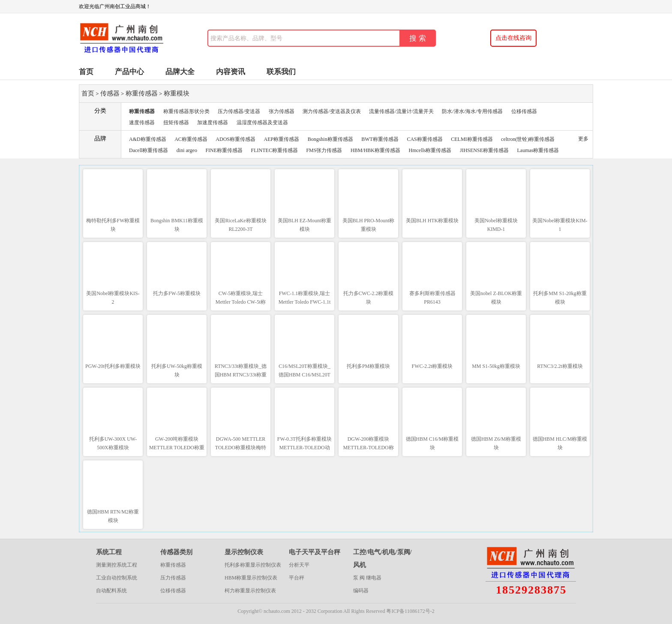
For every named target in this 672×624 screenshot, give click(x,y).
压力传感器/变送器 (239, 111)
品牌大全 (180, 72)
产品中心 (129, 72)
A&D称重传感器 (148, 139)
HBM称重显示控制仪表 (251, 578)
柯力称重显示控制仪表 (250, 591)
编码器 (361, 591)
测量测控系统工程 (117, 565)
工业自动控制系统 (117, 578)
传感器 (110, 93)
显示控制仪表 (244, 552)
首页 (86, 72)
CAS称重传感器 (424, 139)
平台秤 (297, 578)
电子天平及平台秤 (315, 552)
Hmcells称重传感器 (430, 150)
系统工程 (109, 552)
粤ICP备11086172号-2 (410, 611)
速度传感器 (142, 122)
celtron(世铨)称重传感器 (528, 139)
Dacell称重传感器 (148, 150)
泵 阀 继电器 (367, 578)
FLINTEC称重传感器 (274, 150)
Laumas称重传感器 (538, 150)
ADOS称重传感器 (235, 139)
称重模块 (177, 93)
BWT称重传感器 (380, 139)
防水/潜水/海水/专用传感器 (472, 111)
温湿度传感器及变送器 (262, 122)
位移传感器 (524, 111)
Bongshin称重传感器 (330, 139)
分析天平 (299, 565)
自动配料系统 (111, 591)
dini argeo (187, 150)
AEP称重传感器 (282, 139)
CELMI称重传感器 (472, 139)
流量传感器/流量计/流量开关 (401, 111)
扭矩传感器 (176, 122)
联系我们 (281, 72)
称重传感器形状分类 (186, 111)
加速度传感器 (213, 122)
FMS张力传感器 (324, 150)
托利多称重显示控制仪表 (253, 565)
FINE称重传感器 (224, 150)
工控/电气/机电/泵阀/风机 (382, 558)
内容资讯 (231, 72)
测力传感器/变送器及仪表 (331, 111)
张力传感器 (282, 111)
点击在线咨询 (513, 38)
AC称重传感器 (191, 139)
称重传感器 (142, 93)
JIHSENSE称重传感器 (484, 150)
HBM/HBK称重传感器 (375, 150)
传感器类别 (176, 552)
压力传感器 (173, 578)
